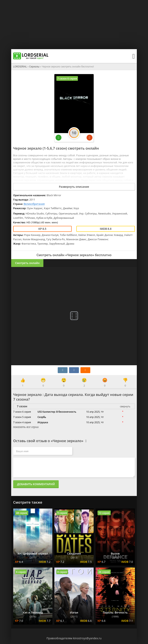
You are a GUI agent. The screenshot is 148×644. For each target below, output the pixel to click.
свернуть (125, 406)
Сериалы (34, 67)
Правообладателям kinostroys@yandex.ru (74, 638)
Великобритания (34, 204)
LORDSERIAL (20, 67)
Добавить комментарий (36, 484)
